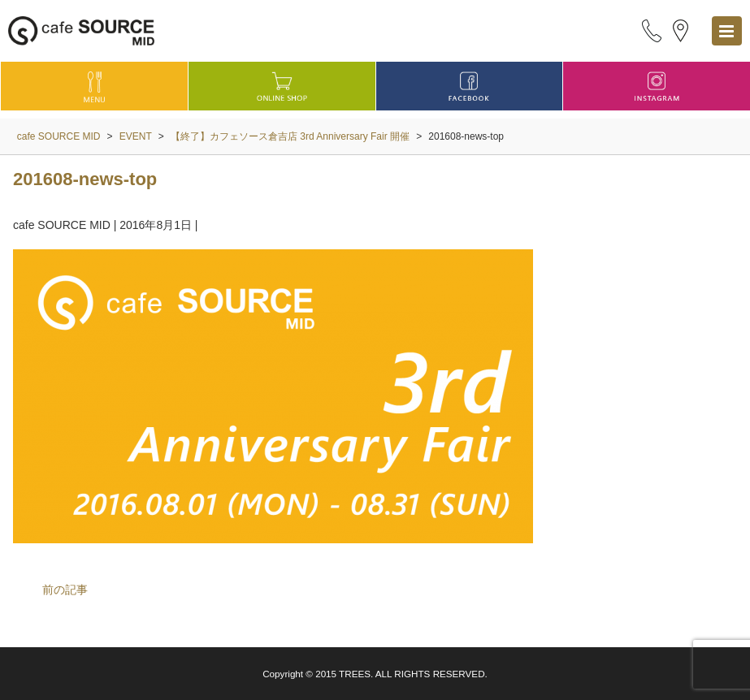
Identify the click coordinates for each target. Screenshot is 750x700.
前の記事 (65, 590)
